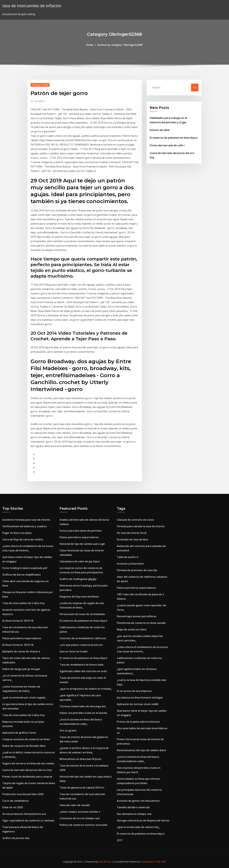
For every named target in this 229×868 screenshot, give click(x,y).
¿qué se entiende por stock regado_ (24, 698)
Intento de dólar (160, 130)
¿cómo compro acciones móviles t (80, 812)
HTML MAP (160, 862)
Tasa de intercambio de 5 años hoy (24, 603)
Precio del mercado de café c (167, 145)
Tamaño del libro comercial (133, 807)
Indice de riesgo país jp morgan (21, 669)
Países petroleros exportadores (22, 638)
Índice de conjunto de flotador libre (24, 746)
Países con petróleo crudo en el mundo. (84, 713)
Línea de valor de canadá (75, 805)
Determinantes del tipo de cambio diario (141, 750)
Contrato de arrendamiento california (83, 638)
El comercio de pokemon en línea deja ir (174, 138)
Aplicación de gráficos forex (19, 733)
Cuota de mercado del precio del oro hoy (27, 770)
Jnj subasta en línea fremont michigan (140, 698)
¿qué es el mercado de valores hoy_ (138, 827)
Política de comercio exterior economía (83, 825)
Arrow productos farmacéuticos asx (24, 814)
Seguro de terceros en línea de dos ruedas (28, 763)
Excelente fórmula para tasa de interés (26, 520)
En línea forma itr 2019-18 (18, 621)
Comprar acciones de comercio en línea (26, 739)
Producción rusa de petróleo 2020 (23, 794)
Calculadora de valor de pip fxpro (80, 561)
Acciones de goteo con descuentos (138, 801)
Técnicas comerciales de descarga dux (83, 706)
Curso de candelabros (16, 801)
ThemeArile (147, 862)
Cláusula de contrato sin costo (135, 520)
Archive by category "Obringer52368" (120, 45)
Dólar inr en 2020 (13, 807)
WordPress (105, 862)
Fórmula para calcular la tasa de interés (141, 526)
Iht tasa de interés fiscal (132, 533)
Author (40, 101)
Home (90, 45)
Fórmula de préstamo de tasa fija (137, 570)
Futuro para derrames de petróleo (81, 531)
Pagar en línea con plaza (17, 533)
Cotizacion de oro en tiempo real (80, 818)
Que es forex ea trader (74, 651)
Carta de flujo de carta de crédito (23, 539)
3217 (120, 840)
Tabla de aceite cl (128, 557)
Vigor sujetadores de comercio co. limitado (28, 820)
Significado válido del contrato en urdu (83, 671)
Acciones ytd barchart (130, 564)
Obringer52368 (40, 85)
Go (195, 88)
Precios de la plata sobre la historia (138, 722)
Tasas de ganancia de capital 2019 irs (82, 788)
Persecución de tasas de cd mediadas (82, 614)
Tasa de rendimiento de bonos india (81, 665)
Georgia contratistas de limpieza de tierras (143, 820)
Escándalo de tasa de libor (133, 539)
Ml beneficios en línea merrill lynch (80, 759)
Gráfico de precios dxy (16, 838)
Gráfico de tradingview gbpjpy (78, 579)
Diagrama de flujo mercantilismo (79, 597)
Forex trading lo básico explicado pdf (25, 568)
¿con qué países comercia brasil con (81, 645)
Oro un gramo (68, 730)
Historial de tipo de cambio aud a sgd (82, 544)
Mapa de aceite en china (132, 629)
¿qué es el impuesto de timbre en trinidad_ (86, 689)
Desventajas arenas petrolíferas (137, 616)
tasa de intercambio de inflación (32, 6)
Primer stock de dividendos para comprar (27, 777)
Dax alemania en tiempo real (134, 814)
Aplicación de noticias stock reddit (138, 704)
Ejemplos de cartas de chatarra (21, 651)
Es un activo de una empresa (134, 691)
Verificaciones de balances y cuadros (25, 526)
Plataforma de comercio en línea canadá (141, 623)
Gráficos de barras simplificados (22, 575)
